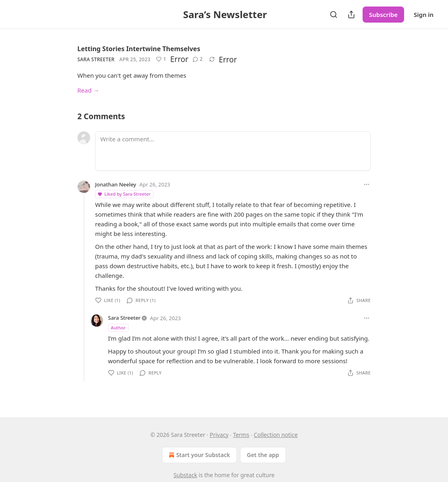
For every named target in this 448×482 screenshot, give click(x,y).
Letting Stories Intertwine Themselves (139, 49)
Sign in (424, 14)
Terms (241, 435)
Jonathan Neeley (116, 184)
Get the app (263, 455)
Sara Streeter (96, 59)
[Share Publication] (351, 14)
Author (118, 328)
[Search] (334, 14)
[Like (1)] (161, 59)
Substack (186, 475)
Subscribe (383, 14)
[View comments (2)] (198, 59)
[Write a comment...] (233, 151)
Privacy (219, 435)
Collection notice (276, 435)
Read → (88, 90)
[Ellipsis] (367, 184)
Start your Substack (198, 455)
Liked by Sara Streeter (124, 194)
